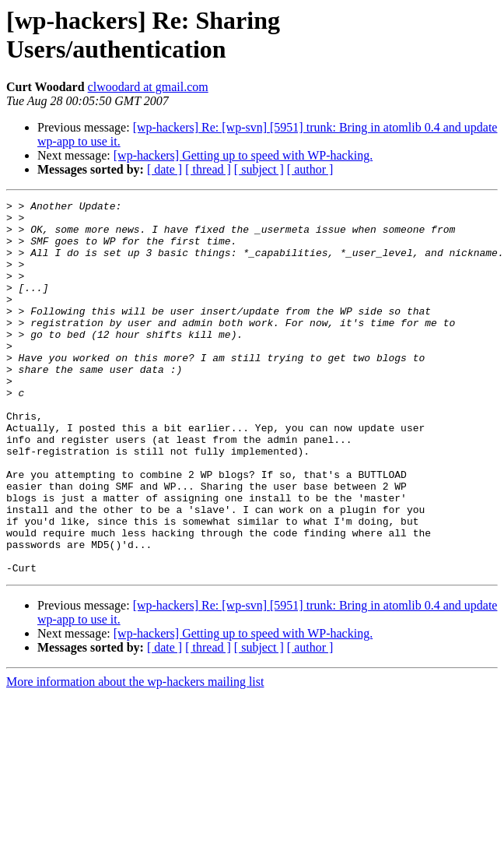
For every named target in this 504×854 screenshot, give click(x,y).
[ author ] (310, 169)
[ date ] (164, 169)
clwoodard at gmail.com (148, 87)
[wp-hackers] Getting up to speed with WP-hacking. (243, 155)
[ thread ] (208, 169)
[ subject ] (259, 169)
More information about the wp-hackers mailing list (135, 756)
